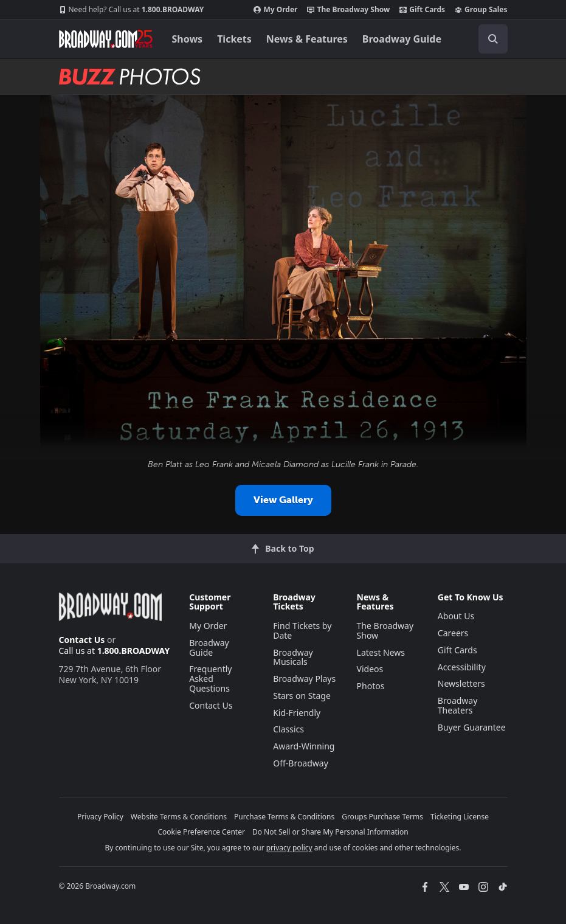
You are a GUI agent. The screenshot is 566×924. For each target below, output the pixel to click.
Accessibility (462, 667)
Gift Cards (422, 10)
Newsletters (461, 683)
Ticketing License (460, 817)
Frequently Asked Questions (210, 679)
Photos (371, 686)
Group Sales (481, 10)
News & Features (307, 39)
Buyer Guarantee (472, 727)
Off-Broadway (301, 763)
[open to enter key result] (493, 39)
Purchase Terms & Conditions (284, 817)
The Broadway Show (348, 10)
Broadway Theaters (458, 705)
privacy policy (289, 848)
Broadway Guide (402, 39)
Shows (188, 39)
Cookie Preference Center (201, 832)
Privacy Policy (100, 817)
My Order (275, 10)
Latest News (381, 652)
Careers (453, 633)
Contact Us (82, 640)
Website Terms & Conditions (179, 817)
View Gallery (283, 500)
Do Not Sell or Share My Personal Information (330, 832)
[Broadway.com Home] (106, 39)
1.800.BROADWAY (132, 10)
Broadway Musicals (293, 657)
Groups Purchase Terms (382, 817)
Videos (370, 669)
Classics (288, 729)
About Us (456, 616)
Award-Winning (304, 746)
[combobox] (488, 39)
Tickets (234, 39)
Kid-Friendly (297, 713)
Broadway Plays (304, 679)
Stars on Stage (302, 696)
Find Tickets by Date (302, 630)
